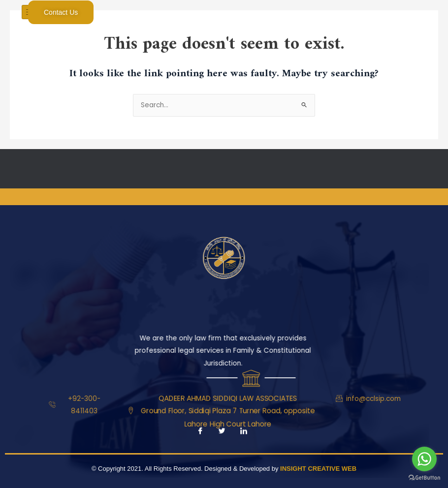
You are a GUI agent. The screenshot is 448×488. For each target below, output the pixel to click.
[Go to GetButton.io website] (424, 478)
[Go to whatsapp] (424, 459)
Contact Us (61, 12)
